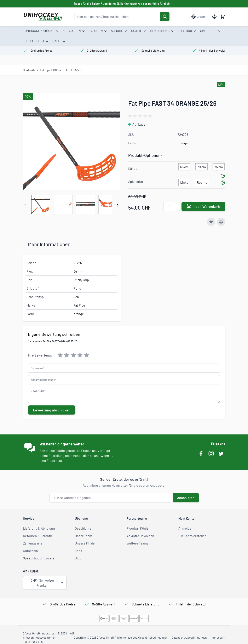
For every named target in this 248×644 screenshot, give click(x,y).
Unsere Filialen (86, 543)
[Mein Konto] (214, 17)
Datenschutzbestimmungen (189, 637)
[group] (141, 116)
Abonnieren (186, 498)
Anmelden (186, 528)
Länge (133, 168)
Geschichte (83, 528)
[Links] (184, 182)
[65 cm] (184, 166)
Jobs (78, 551)
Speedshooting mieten (40, 558)
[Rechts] (202, 182)
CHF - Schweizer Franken (47, 583)
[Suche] (165, 17)
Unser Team (83, 536)
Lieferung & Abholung (39, 528)
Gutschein (30, 551)
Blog (78, 558)
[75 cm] (219, 166)
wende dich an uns (86, 455)
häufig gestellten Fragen (74, 451)
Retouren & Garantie (38, 536)
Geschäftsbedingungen (153, 637)
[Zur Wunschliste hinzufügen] (211, 222)
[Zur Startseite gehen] (43, 17)
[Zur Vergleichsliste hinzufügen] (221, 222)
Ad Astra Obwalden (140, 536)
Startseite (29, 70)
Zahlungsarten (34, 543)
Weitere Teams (137, 543)
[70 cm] (201, 166)
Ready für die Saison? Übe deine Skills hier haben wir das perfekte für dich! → (124, 4)
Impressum (218, 637)
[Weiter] (117, 205)
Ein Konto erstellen (192, 536)
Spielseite (136, 181)
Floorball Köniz (137, 528)
